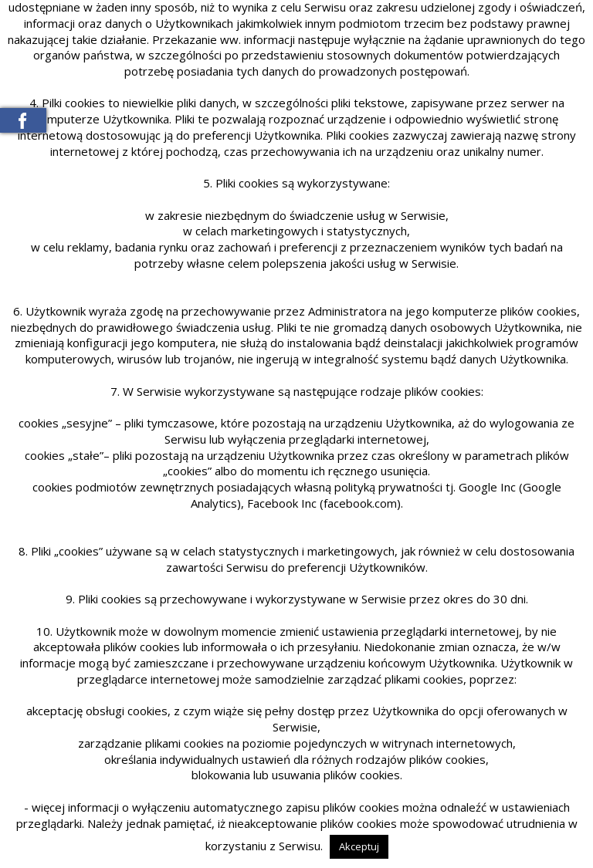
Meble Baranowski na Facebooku (23, 120)
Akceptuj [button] (359, 846)
